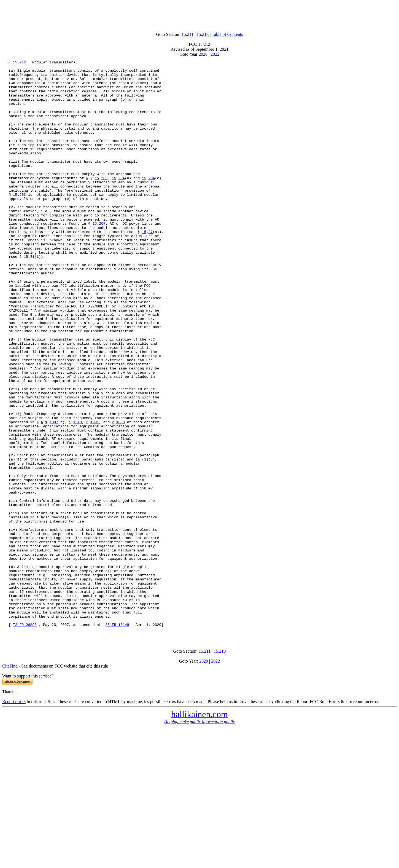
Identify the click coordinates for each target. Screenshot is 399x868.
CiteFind (10, 781)
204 (121, 202)
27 (150, 266)
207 (102, 256)
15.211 (188, 34)
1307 (54, 495)
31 (32, 296)
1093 (121, 495)
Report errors (14, 817)
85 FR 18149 (117, 738)
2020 (203, 54)
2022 (215, 54)
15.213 (203, 34)
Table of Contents (227, 34)
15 (15, 63)
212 (22, 63)
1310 (77, 495)
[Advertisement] (199, 15)
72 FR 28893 (25, 738)
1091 (95, 495)
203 (104, 202)
